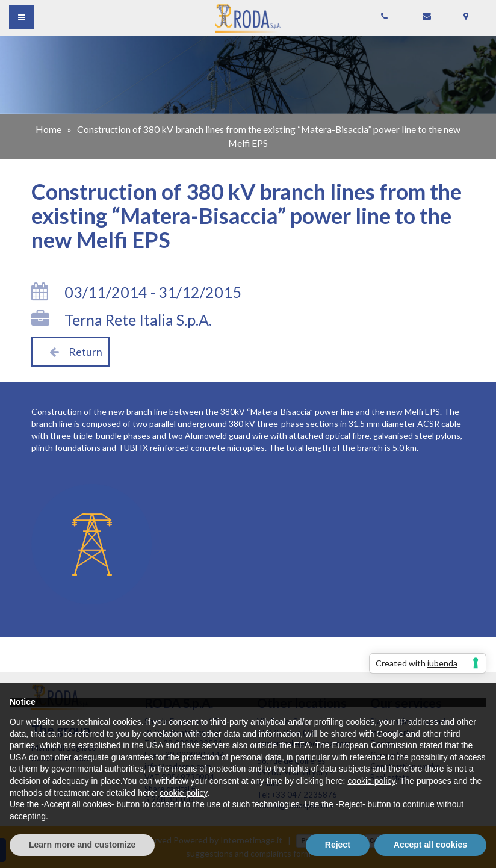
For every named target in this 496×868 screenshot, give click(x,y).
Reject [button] (338, 845)
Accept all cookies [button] (430, 845)
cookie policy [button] (371, 781)
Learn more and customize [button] (82, 845)
